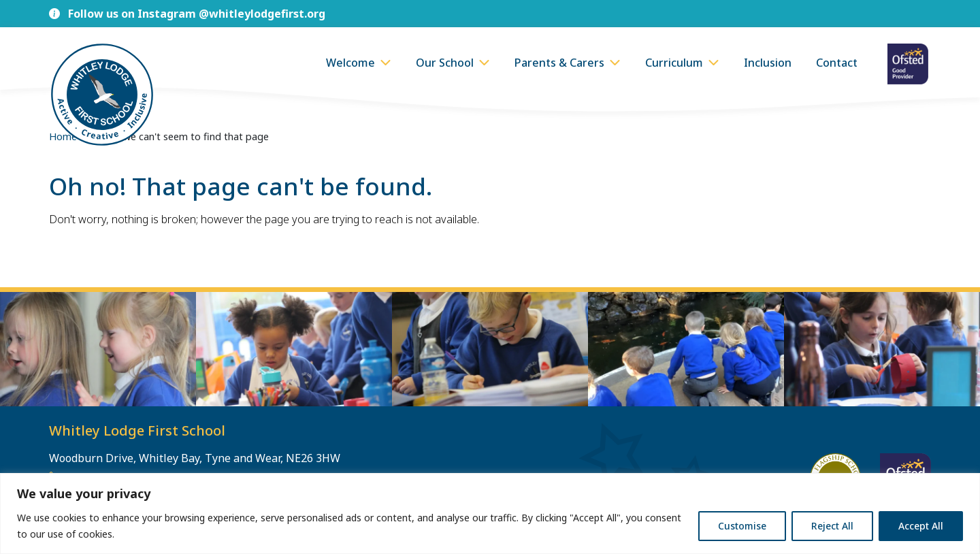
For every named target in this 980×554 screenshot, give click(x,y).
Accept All (921, 526)
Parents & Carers (559, 63)
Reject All (832, 526)
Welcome (350, 63)
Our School (445, 63)
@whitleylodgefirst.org (262, 14)
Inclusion (768, 63)
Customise (742, 526)
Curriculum (674, 63)
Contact (837, 63)
